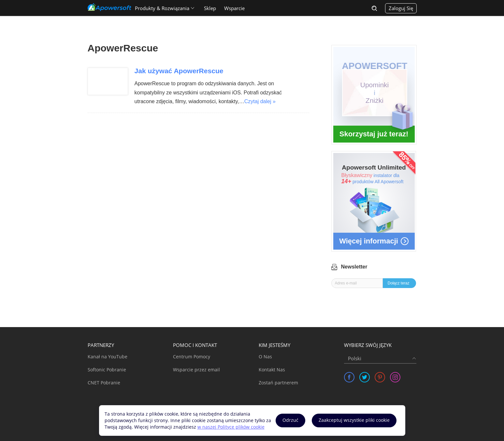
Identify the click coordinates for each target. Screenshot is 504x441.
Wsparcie (234, 8)
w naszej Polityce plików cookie (231, 427)
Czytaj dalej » (260, 101)
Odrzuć (290, 420)
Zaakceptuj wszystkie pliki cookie (354, 420)
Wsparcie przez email (196, 370)
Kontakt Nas (272, 370)
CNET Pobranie (104, 383)
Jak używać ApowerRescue (179, 71)
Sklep (210, 8)
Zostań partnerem (278, 383)
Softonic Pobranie (107, 370)
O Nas (265, 357)
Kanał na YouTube (108, 357)
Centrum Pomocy (192, 357)
